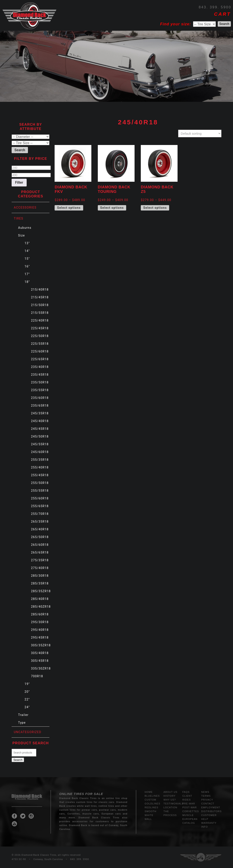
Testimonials (174, 804)
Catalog (189, 823)
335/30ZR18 (41, 668)
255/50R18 (40, 483)
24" (27, 707)
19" (27, 684)
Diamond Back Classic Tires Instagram (31, 816)
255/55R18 (40, 491)
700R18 (37, 676)
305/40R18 (40, 653)
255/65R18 (40, 506)
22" (27, 699)
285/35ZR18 (41, 591)
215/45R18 (40, 297)
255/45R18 (40, 475)
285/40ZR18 (41, 607)
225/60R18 (40, 351)
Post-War (189, 807)
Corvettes (191, 811)
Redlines (152, 807)
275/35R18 (40, 560)
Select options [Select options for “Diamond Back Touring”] (112, 208)
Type (22, 723)
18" (27, 282)
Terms (206, 796)
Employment (211, 807)
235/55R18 (40, 390)
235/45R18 (40, 375)
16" (27, 266)
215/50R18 (40, 305)
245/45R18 (40, 429)
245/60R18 (40, 452)
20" (27, 692)
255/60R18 (40, 498)
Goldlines (153, 804)
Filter (19, 182)
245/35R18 (40, 413)
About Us (171, 792)
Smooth (151, 811)
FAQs (186, 792)
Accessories (25, 207)
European (190, 819)
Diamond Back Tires (29, 16)
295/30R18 (40, 622)
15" (27, 259)
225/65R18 (40, 359)
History (170, 796)
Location (170, 807)
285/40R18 (40, 599)
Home (149, 792)
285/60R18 (40, 614)
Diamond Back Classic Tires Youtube (14, 824)
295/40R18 (40, 630)
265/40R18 (40, 529)
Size (21, 235)
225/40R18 (40, 320)
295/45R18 (40, 638)
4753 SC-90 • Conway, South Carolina (37, 859)
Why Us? (170, 800)
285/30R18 (40, 576)
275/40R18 (40, 568)
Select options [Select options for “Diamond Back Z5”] (155, 208)
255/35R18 (40, 460)
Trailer (23, 715)
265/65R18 (40, 552)
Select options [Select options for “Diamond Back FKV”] (69, 208)
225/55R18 (40, 344)
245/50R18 (40, 436)
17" (27, 274)
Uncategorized (28, 732)
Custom (150, 800)
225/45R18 (40, 328)
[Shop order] (200, 133)
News (205, 792)
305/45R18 (40, 661)
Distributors (211, 811)
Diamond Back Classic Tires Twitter (23, 816)
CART (222, 14)
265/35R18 (40, 522)
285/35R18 (40, 583)
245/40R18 (40, 421)
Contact (208, 804)
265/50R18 (40, 537)
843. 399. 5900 (215, 7)
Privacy (207, 800)
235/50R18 (40, 382)
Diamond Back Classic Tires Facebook (14, 816)
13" (27, 243)
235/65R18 (40, 406)
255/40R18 (40, 467)
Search (18, 760)
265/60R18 (40, 545)
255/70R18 (40, 514)
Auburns (25, 228)
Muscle (188, 815)
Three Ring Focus (201, 857)
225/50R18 (40, 336)
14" (27, 251)
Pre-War (189, 804)
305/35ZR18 (41, 645)
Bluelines (152, 796)
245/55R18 (40, 444)
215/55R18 (40, 313)
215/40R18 (40, 290)
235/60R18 (40, 398)
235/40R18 (40, 367)
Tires (18, 218)
